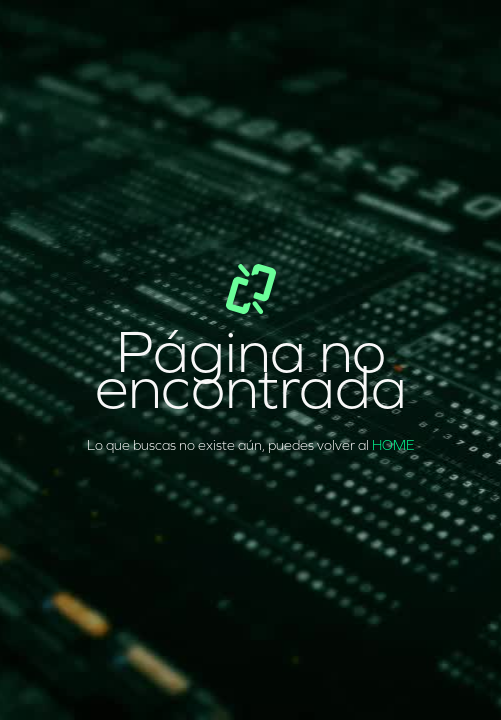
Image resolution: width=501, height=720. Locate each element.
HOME (393, 445)
